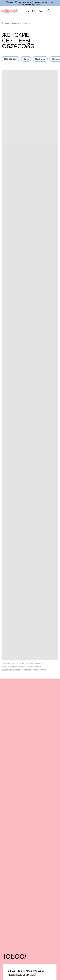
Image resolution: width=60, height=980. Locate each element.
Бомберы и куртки (14, 849)
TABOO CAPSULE (14, 799)
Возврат (37, 813)
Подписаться (18, 764)
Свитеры (9, 853)
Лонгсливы (10, 838)
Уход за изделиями (43, 817)
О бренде (38, 792)
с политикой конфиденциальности (27, 744)
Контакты (38, 831)
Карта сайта (10, 936)
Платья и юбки (12, 856)
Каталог (16, 23)
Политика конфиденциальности (21, 931)
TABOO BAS (11, 795)
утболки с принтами (17, 842)
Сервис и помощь (43, 806)
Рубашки (9, 817)
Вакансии (38, 799)
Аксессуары (11, 867)
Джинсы (9, 831)
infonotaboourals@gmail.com (30, 924)
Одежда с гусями (14, 864)
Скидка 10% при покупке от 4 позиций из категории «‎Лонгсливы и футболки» (30, 3)
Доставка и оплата (43, 810)
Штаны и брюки (13, 828)
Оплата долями (41, 824)
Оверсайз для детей (15, 813)
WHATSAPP (16, 911)
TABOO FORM (12, 803)
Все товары (10, 792)
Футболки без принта (16, 846)
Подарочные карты (43, 821)
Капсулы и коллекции (16, 874)
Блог (35, 795)
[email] (30, 728)
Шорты (8, 860)
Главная (6, 23)
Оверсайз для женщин (17, 806)
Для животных (12, 871)
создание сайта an (17, 975)
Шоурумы (38, 828)
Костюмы (9, 821)
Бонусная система (43, 803)
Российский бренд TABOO (14, 664)
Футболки (9, 835)
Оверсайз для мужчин (16, 810)
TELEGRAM (15, 905)
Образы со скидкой (15, 824)
